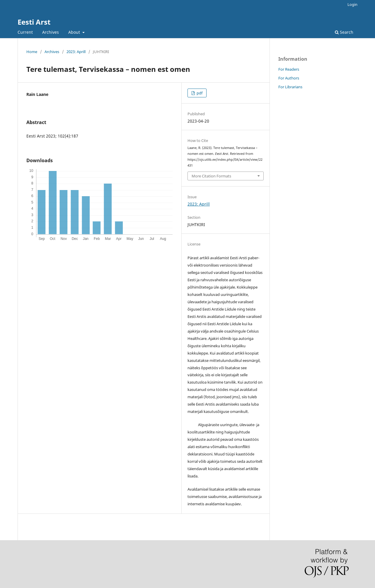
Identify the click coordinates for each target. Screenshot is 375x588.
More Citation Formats (211, 176)
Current (25, 32)
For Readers (289, 69)
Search (344, 32)
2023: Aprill (76, 52)
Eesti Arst (34, 22)
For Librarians (290, 87)
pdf (199, 93)
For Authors (289, 78)
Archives (51, 32)
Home (32, 52)
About (75, 32)
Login (352, 4)
